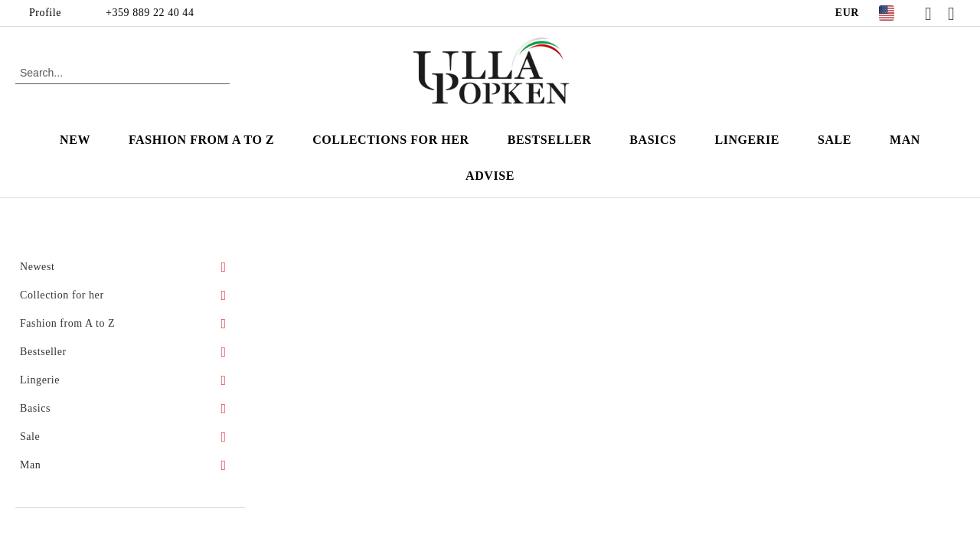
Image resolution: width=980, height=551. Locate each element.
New (75, 140)
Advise (490, 176)
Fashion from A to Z (201, 140)
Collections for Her (390, 140)
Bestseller (550, 140)
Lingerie (747, 140)
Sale (835, 140)
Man (905, 140)
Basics (653, 140)
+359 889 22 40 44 (150, 13)
